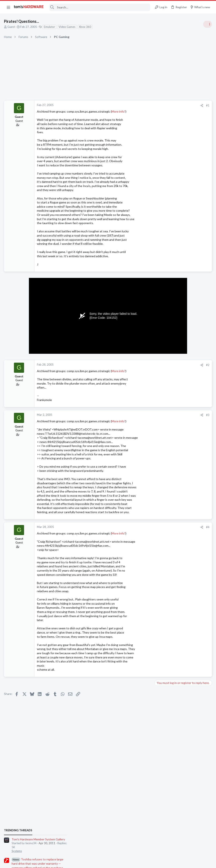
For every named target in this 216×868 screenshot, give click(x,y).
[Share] (134, 106)
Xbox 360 (85, 27)
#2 (140, 365)
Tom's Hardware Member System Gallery (183, 238)
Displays (161, 502)
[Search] (100, 7)
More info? (119, 111)
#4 (140, 527)
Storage (161, 523)
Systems (161, 250)
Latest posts (159, 448)
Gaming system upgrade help (182, 531)
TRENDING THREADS (163, 229)
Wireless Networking (169, 601)
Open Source (164, 580)
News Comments (167, 283)
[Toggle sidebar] (207, 24)
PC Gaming (163, 344)
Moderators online (164, 612)
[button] (8, 7)
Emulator (50, 27)
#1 (140, 105)
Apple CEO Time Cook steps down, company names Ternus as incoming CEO (180, 356)
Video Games (67, 27)
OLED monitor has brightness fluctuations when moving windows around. (182, 490)
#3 (140, 415)
